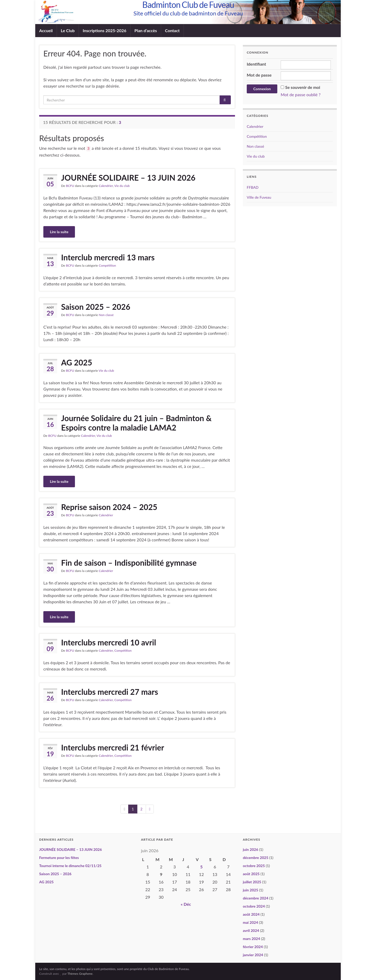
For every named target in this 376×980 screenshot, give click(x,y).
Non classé (106, 315)
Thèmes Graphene (80, 974)
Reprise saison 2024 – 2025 (109, 507)
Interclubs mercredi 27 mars (110, 692)
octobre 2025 (254, 866)
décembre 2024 (256, 898)
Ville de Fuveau (259, 197)
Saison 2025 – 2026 (96, 307)
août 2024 (251, 914)
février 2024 (253, 947)
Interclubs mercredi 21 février (113, 747)
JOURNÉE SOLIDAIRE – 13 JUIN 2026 (128, 177)
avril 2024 (251, 930)
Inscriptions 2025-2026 (105, 30)
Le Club (68, 30)
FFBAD (253, 187)
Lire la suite (59, 232)
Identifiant (256, 64)
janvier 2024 (253, 955)
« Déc (186, 904)
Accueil (46, 30)
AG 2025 (77, 362)
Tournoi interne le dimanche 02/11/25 (70, 866)
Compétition (107, 265)
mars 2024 (251, 939)
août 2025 (251, 874)
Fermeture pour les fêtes (59, 858)
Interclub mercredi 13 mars (108, 257)
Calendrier (106, 186)
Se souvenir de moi (303, 87)
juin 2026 (251, 849)
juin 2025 (251, 890)
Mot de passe (259, 75)
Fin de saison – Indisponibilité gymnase (129, 563)
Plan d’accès (146, 30)
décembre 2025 (256, 858)
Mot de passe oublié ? (301, 94)
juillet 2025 (252, 882)
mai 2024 (250, 922)
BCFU (70, 186)
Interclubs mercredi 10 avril (109, 642)
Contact (172, 30)
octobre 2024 (254, 906)
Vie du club (122, 186)
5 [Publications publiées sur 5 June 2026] (201, 867)
